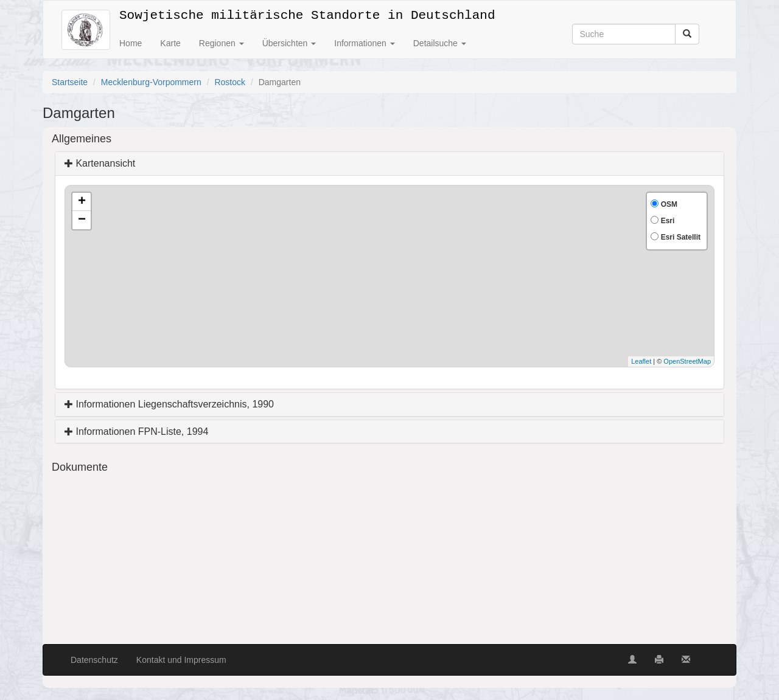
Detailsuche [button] (440, 43)
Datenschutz (94, 660)
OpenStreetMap (687, 361)
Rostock (230, 82)
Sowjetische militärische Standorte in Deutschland (307, 13)
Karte (170, 43)
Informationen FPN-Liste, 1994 (136, 431)
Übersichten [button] (289, 43)
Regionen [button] (222, 43)
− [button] (82, 220)
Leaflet (641, 361)
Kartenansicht (100, 163)
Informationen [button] (365, 43)
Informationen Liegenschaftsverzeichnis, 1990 (169, 404)
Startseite (70, 82)
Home (131, 43)
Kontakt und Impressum (181, 660)
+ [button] (82, 202)
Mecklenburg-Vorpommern (151, 82)
